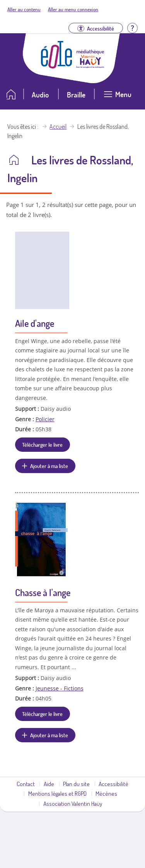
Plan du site (76, 784)
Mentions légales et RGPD (57, 793)
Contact (26, 784)
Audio (40, 95)
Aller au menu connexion (73, 9)
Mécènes (106, 793)
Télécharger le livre (42, 444)
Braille (76, 95)
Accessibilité (113, 784)
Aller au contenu (24, 9)
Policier (45, 419)
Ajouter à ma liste (49, 466)
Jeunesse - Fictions (60, 688)
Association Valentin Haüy (73, 803)
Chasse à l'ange (43, 592)
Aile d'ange (35, 323)
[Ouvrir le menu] (118, 97)
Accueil (58, 126)
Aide (49, 784)
